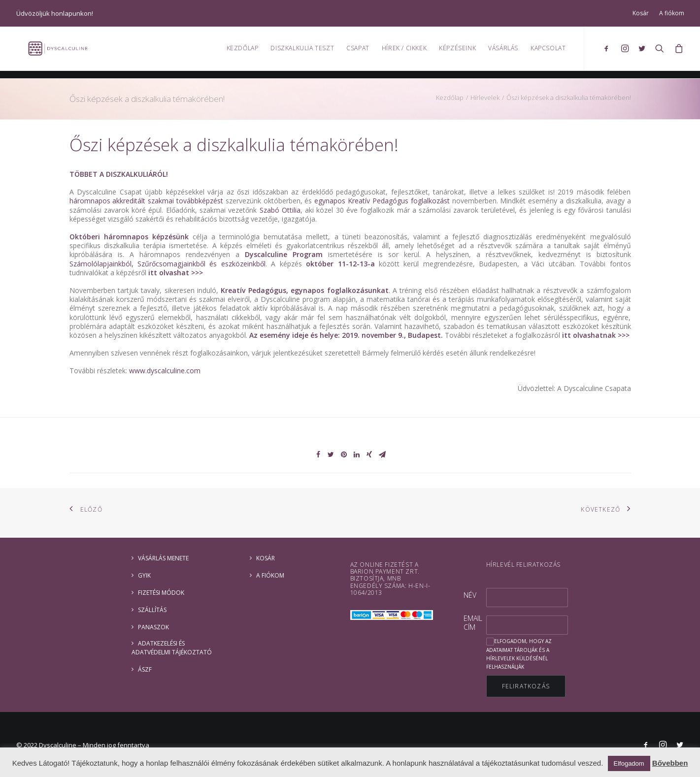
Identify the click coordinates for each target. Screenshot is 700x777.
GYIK (144, 575)
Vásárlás (503, 52)
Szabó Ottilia (280, 210)
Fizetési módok (161, 593)
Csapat (358, 52)
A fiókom (672, 13)
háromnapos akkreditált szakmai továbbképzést (146, 201)
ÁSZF (145, 669)
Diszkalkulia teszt (302, 52)
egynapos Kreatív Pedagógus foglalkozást (382, 201)
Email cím (473, 623)
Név (470, 595)
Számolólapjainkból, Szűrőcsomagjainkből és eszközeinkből (167, 264)
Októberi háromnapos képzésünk (129, 237)
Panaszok (153, 627)
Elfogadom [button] (629, 763)
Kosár (641, 13)
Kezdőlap (243, 52)
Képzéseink (457, 52)
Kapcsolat (548, 52)
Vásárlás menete (163, 558)
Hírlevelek (485, 97)
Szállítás (152, 610)
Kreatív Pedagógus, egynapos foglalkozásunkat (304, 290)
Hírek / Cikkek (404, 52)
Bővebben (670, 763)
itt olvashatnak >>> (595, 335)
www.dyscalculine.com (165, 371)
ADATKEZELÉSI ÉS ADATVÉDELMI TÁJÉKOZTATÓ (172, 648)
